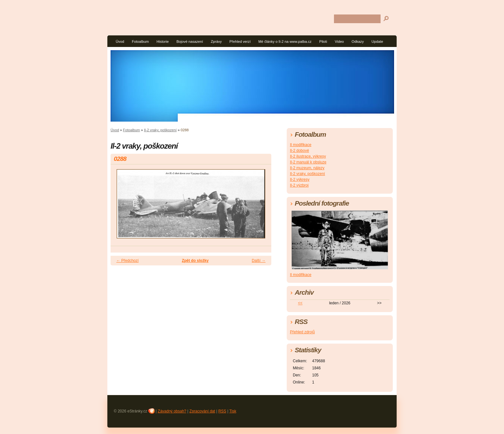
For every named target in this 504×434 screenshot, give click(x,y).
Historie (163, 42)
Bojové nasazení (190, 42)
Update (377, 42)
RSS (222, 411)
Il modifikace (301, 145)
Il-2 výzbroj (299, 185)
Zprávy (216, 42)
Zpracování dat (202, 411)
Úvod (120, 42)
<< (300, 303)
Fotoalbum (140, 42)
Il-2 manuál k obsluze (308, 162)
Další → (259, 261)
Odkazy (358, 42)
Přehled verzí (240, 42)
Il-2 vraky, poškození (160, 130)
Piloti (323, 42)
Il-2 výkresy (300, 180)
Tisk (233, 411)
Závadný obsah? (172, 411)
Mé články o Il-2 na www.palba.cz (285, 42)
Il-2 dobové (299, 151)
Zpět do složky (195, 261)
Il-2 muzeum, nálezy (307, 168)
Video (339, 42)
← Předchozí (127, 261)
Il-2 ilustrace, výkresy (308, 156)
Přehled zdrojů (302, 332)
